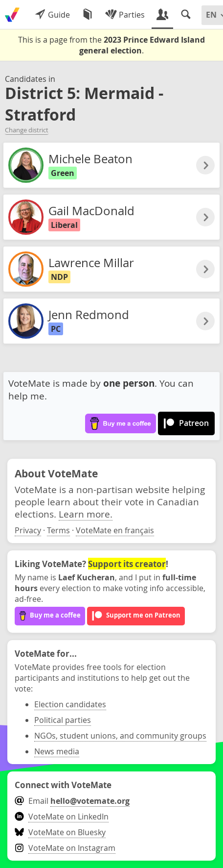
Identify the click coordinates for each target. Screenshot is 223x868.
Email (72, 801)
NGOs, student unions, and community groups (120, 736)
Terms (58, 530)
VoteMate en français (115, 530)
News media (57, 751)
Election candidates (70, 704)
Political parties (63, 720)
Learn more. (86, 514)
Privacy (28, 530)
